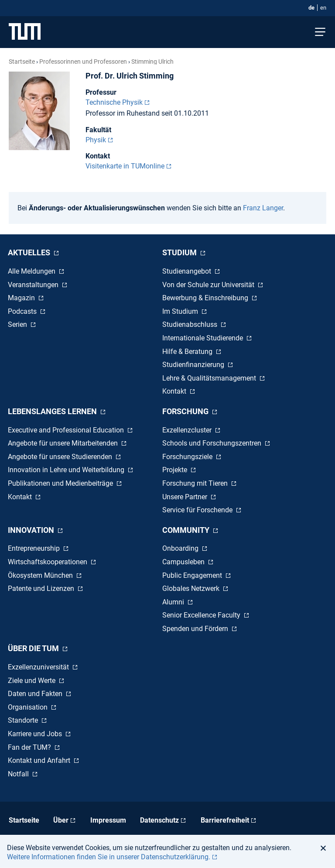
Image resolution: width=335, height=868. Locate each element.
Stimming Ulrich (152, 62)
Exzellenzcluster (188, 430)
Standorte (24, 720)
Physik (96, 140)
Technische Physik (114, 102)
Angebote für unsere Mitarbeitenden (64, 443)
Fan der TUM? (30, 747)
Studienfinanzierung (194, 365)
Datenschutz (159, 820)
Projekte (176, 470)
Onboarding (181, 548)
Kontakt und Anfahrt (40, 760)
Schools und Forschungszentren (213, 443)
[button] (326, 848)
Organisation (29, 707)
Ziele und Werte (32, 681)
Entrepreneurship (35, 548)
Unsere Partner (186, 497)
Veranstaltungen (34, 285)
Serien (18, 324)
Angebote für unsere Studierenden (61, 457)
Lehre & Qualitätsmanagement (210, 378)
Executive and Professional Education (67, 430)
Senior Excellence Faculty (202, 615)
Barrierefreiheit (225, 820)
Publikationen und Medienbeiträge (61, 483)
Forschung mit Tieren (196, 483)
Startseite (22, 62)
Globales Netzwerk (192, 588)
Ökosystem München (41, 575)
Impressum (108, 820)
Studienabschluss (191, 324)
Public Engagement (193, 575)
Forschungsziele (188, 457)
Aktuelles (30, 252)
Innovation (32, 530)
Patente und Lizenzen (42, 588)
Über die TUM (34, 648)
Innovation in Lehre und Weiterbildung (67, 470)
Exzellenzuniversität (39, 667)
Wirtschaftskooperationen (48, 562)
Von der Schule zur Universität (209, 285)
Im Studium (181, 311)
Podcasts (23, 311)
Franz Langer (263, 208)
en (323, 8)
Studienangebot (188, 271)
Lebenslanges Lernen (53, 411)
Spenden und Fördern (196, 629)
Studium (180, 252)
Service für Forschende (198, 510)
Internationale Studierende (203, 338)
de (311, 8)
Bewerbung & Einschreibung (206, 298)
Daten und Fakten (36, 694)
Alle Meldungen (32, 271)
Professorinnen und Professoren (83, 62)
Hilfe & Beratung (188, 352)
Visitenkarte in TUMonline (125, 166)
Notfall (19, 774)
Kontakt (175, 391)
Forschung (186, 411)
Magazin (22, 298)
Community (187, 530)
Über (61, 820)
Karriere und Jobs (36, 734)
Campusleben (184, 562)
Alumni (174, 602)
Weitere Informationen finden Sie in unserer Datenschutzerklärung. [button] (109, 857)
